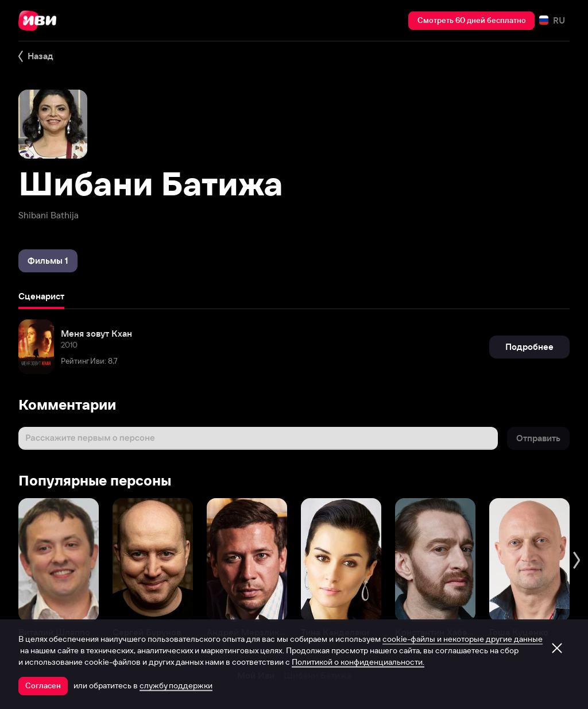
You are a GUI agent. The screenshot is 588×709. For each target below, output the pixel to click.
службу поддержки (176, 685)
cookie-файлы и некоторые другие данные (463, 639)
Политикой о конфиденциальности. (358, 662)
